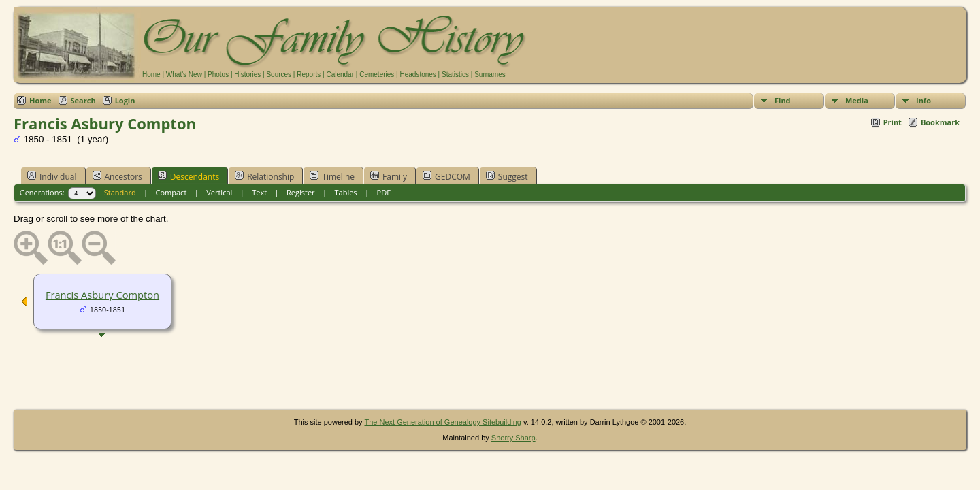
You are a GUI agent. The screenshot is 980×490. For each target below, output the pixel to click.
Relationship (264, 176)
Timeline (332, 176)
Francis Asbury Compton (102, 295)
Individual (52, 176)
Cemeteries (377, 75)
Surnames (490, 75)
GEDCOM (446, 176)
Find (783, 100)
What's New (184, 75)
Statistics (455, 75)
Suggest (507, 176)
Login (125, 100)
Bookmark (940, 122)
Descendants (189, 176)
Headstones (418, 75)
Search (83, 100)
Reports (309, 75)
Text (259, 192)
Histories (247, 75)
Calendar (340, 75)
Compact (171, 192)
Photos (218, 75)
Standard (120, 192)
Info (924, 100)
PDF (384, 192)
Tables (346, 192)
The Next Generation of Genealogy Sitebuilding (443, 422)
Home (151, 75)
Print (893, 122)
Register (301, 192)
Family (389, 176)
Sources (279, 75)
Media (857, 100)
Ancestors (117, 176)
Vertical (219, 192)
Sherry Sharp (513, 438)
